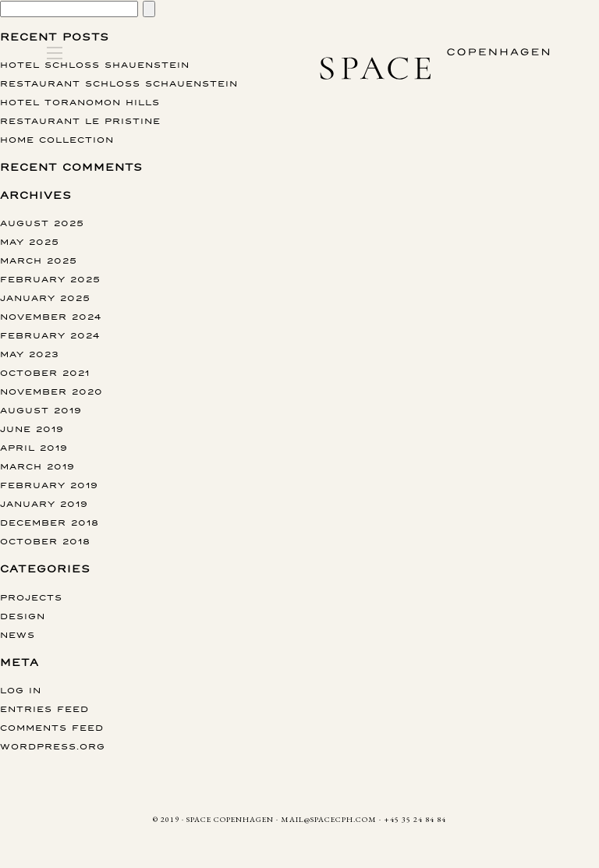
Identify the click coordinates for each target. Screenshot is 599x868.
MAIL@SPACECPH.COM (329, 819)
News (18, 634)
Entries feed (44, 709)
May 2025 (30, 241)
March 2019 (37, 466)
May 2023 (30, 354)
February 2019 (49, 485)
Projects (31, 597)
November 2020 (51, 391)
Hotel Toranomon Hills (80, 102)
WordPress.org (53, 746)
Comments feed (52, 727)
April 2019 (34, 447)
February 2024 (50, 335)
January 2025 (45, 298)
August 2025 (42, 223)
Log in (21, 690)
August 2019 (41, 410)
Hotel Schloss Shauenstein (95, 64)
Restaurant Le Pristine (80, 120)
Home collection (57, 139)
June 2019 (32, 429)
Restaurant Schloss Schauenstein (119, 83)
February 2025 (50, 279)
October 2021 (45, 372)
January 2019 (44, 503)
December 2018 (50, 522)
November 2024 (51, 316)
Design (23, 616)
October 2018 (45, 541)
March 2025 (39, 260)
